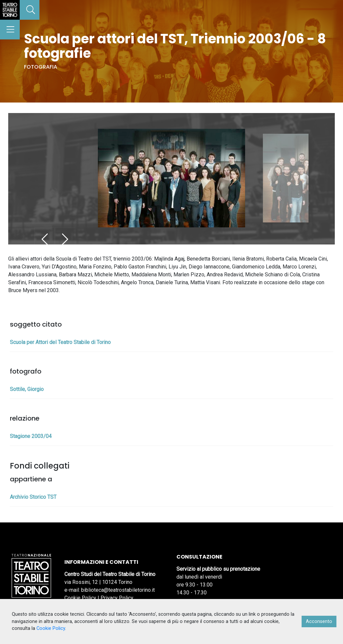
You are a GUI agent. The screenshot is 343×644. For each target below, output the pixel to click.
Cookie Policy (80, 598)
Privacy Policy (117, 598)
